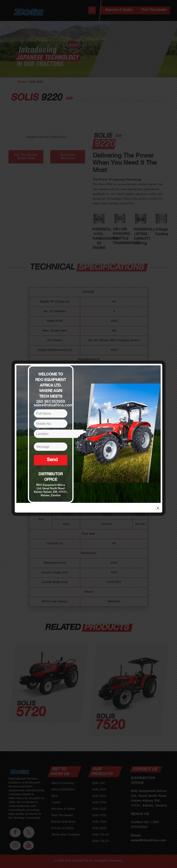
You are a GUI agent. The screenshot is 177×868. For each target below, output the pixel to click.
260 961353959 (51, 402)
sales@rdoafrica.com (53, 405)
